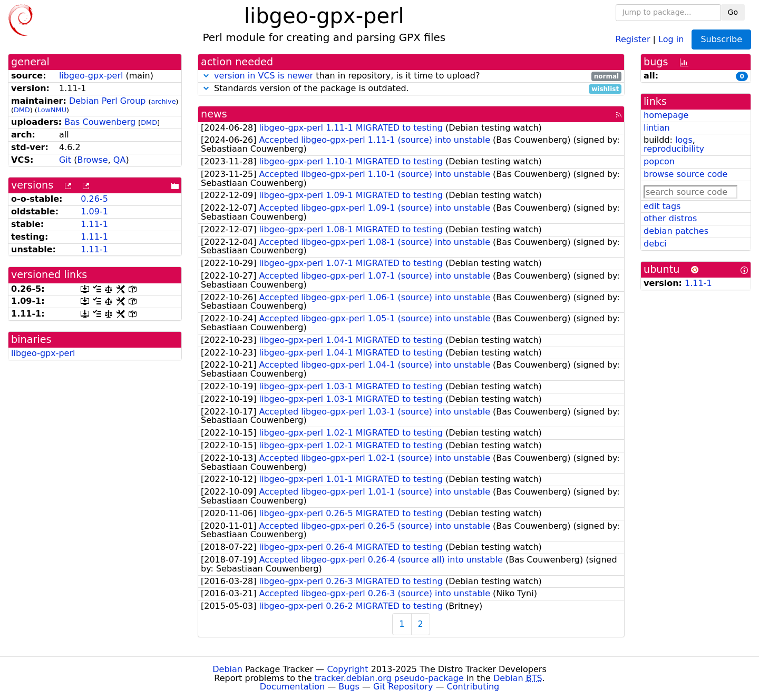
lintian (657, 128)
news (214, 114)
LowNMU (52, 110)
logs (684, 140)
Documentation (292, 687)
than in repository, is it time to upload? (411, 76)
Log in (671, 39)
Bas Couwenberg (100, 122)
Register (633, 39)
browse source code (685, 174)
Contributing (473, 687)
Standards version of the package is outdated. (411, 89)
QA (120, 160)
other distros (670, 218)
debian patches (676, 231)
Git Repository (403, 687)
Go (733, 12)
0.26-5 (94, 199)
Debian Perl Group (108, 101)
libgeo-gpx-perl (91, 76)
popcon (659, 161)
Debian (227, 669)
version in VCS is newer (264, 76)
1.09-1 (94, 211)
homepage (666, 115)
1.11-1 (94, 224)
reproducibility (674, 149)
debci (655, 244)
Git (65, 160)
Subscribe (721, 39)
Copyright (347, 669)
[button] (206, 76)
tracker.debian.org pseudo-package (389, 678)
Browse (92, 160)
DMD (22, 110)
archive (164, 101)
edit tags (662, 206)
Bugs (349, 687)
